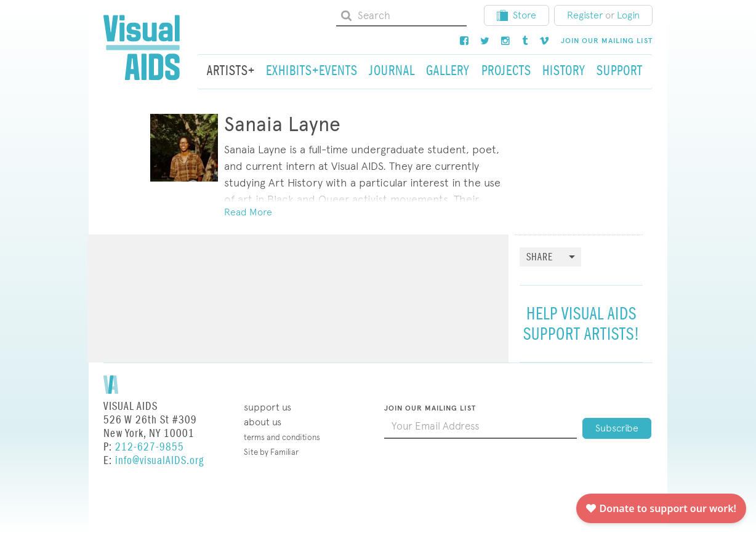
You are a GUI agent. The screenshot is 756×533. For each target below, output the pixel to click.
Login (628, 15)
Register (585, 15)
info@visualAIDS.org (159, 461)
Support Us (267, 407)
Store (517, 15)
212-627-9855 (150, 447)
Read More (248, 212)
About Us (263, 422)
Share (540, 258)
